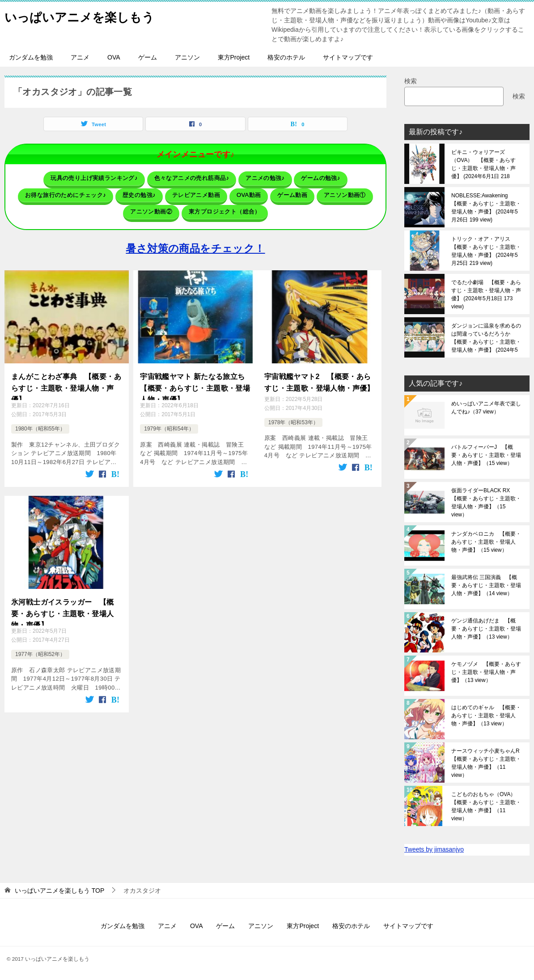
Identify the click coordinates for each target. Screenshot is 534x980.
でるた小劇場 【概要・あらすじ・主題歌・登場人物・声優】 (486, 294)
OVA (114, 57)
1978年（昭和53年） (293, 413)
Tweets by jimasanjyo (434, 849)
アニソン (187, 57)
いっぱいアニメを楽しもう (87, 15)
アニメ (80, 57)
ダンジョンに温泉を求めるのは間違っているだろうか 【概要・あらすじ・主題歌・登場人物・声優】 (486, 338)
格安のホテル (286, 57)
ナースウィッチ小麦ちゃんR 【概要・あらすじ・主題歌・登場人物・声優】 (487, 763)
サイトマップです (348, 57)
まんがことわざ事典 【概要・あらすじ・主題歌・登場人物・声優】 (66, 380)
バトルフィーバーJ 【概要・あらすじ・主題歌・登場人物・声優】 (486, 455)
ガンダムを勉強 (31, 57)
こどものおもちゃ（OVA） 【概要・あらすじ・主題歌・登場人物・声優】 (486, 806)
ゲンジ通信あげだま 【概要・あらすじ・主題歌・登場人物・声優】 (486, 629)
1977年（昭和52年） (40, 648)
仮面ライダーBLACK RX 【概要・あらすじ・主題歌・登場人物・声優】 (486, 503)
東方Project (234, 57)
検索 (411, 81)
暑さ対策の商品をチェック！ (195, 242)
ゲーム (148, 57)
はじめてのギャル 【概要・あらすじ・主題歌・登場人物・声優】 (486, 716)
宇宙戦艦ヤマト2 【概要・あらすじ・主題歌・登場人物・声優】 (319, 375)
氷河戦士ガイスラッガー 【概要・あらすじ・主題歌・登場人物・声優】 (63, 605)
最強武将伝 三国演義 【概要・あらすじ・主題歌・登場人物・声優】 (486, 585)
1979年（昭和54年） (169, 422)
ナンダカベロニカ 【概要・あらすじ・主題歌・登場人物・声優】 (486, 542)
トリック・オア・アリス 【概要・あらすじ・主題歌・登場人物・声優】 (486, 251)
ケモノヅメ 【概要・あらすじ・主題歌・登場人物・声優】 (486, 672)
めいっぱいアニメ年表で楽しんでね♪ (486, 408)
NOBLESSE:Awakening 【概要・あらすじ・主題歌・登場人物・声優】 (486, 208)
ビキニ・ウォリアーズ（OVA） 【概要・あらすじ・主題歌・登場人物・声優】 (483, 164)
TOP (59, 891)
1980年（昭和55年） (40, 422)
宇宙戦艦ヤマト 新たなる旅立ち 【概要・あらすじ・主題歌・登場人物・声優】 (195, 380)
